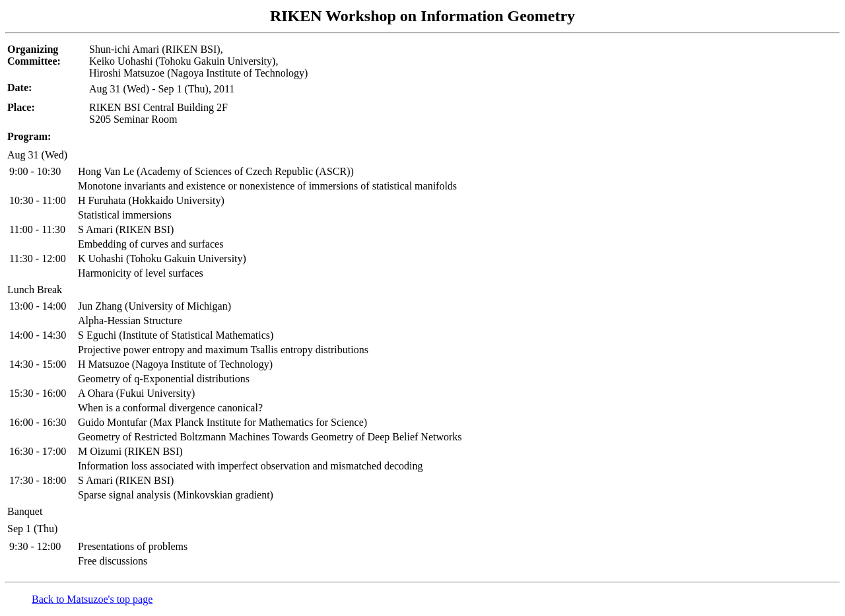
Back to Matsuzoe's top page (92, 599)
